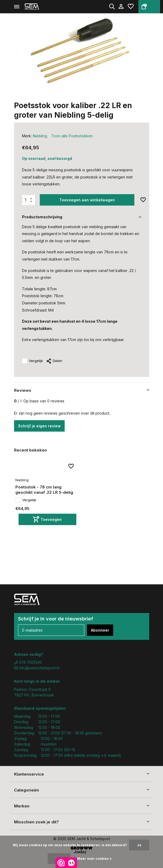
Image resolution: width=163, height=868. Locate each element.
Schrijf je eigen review (39, 426)
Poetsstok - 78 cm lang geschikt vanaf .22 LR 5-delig (44, 490)
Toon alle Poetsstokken (72, 136)
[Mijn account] (121, 7)
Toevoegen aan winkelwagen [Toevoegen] (87, 200)
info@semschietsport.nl (37, 668)
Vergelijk (32, 361)
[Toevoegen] (47, 519)
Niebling (40, 136)
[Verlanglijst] (131, 7)
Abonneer (100, 630)
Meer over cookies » (94, 859)
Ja (139, 845)
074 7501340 (28, 662)
